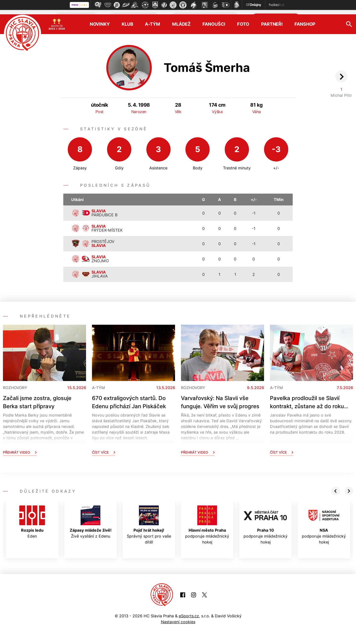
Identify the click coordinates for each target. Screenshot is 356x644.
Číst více (104, 448)
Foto (243, 20)
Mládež (181, 20)
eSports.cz (189, 611)
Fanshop (305, 20)
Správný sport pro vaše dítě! (149, 521)
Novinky (100, 20)
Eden (32, 518)
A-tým (152, 20)
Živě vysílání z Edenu (91, 518)
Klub (127, 20)
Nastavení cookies (178, 617)
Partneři (272, 20)
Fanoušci (214, 20)
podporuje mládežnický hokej (207, 521)
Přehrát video (20, 448)
